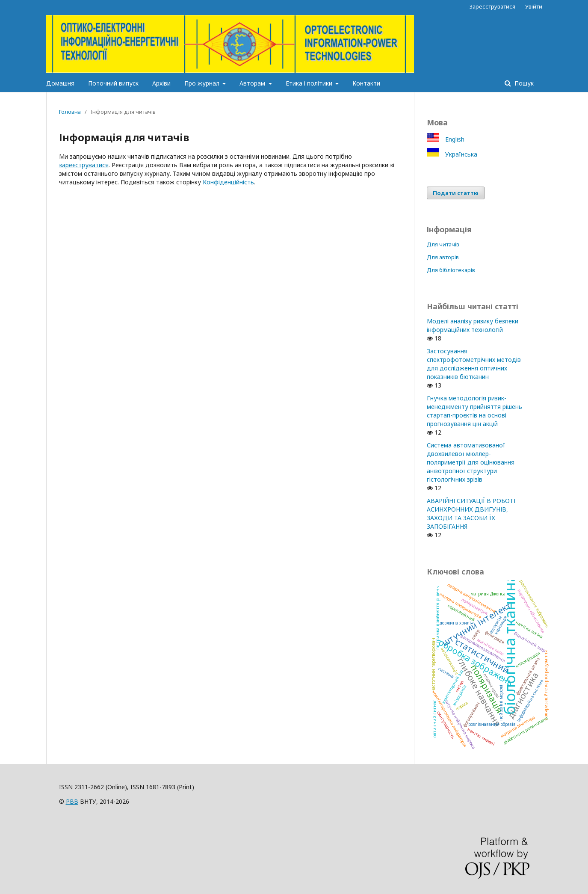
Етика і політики (310, 83)
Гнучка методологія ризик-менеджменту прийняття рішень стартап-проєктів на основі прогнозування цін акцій (474, 411)
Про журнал (203, 83)
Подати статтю (456, 193)
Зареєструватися (492, 6)
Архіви (161, 83)
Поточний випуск (113, 83)
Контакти (366, 83)
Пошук (523, 83)
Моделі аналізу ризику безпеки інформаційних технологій (473, 325)
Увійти (534, 6)
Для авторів (443, 257)
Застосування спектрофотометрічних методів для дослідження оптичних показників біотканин (474, 364)
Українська (460, 154)
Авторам (253, 83)
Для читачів (443, 244)
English (454, 139)
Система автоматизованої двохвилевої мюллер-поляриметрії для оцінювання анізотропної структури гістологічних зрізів (471, 462)
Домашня (60, 83)
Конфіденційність (228, 182)
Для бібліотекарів (451, 270)
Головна (70, 112)
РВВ (72, 801)
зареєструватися (84, 165)
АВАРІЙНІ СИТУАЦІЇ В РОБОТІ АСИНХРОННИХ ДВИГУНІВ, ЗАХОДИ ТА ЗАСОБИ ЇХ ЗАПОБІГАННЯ (471, 514)
